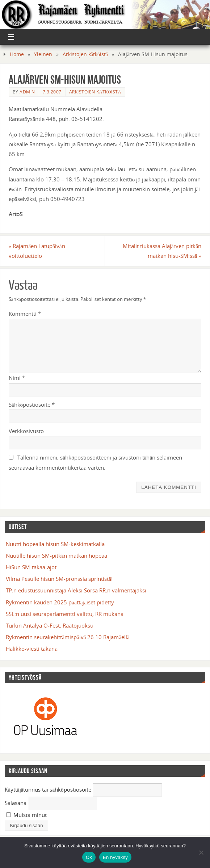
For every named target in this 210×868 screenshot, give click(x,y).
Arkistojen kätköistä (85, 54)
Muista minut (26, 815)
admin (27, 92)
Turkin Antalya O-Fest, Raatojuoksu (50, 625)
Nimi (17, 378)
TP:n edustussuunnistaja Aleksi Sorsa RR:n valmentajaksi (76, 590)
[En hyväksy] (201, 852)
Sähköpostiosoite (32, 404)
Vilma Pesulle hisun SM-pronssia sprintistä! (59, 579)
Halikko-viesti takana (32, 649)
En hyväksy (115, 857)
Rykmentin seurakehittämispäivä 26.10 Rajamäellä (68, 637)
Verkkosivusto (26, 431)
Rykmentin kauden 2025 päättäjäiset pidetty (60, 602)
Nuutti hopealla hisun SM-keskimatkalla (55, 544)
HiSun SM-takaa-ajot (31, 567)
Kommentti (25, 314)
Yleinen (43, 54)
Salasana (16, 803)
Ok (89, 857)
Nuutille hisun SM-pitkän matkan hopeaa (56, 555)
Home (17, 54)
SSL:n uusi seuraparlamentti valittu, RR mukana (65, 614)
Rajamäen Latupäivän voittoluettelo (37, 251)
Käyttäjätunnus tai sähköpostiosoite (48, 789)
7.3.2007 (52, 92)
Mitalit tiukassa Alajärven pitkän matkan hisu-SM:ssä (162, 251)
